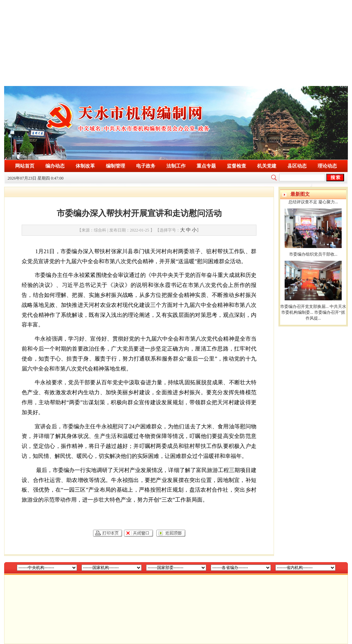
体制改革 (85, 166)
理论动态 (327, 166)
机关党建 (267, 166)
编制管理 (115, 166)
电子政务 (146, 166)
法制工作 (176, 166)
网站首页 (25, 166)
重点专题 (206, 166)
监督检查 (236, 166)
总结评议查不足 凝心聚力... (313, 202)
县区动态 (297, 166)
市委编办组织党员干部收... (313, 254)
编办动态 (55, 166)
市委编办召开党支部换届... (304, 307)
